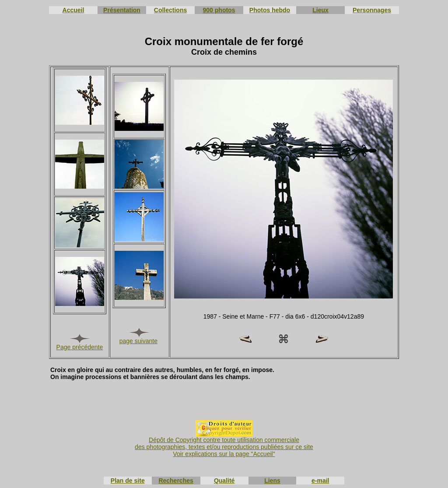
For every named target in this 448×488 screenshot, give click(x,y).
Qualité (224, 481)
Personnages (372, 10)
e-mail (320, 481)
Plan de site (128, 481)
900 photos (219, 10)
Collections (170, 10)
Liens (272, 481)
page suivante (138, 341)
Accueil (73, 10)
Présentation (122, 10)
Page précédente (80, 347)
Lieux (320, 10)
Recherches (176, 481)
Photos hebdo (270, 10)
